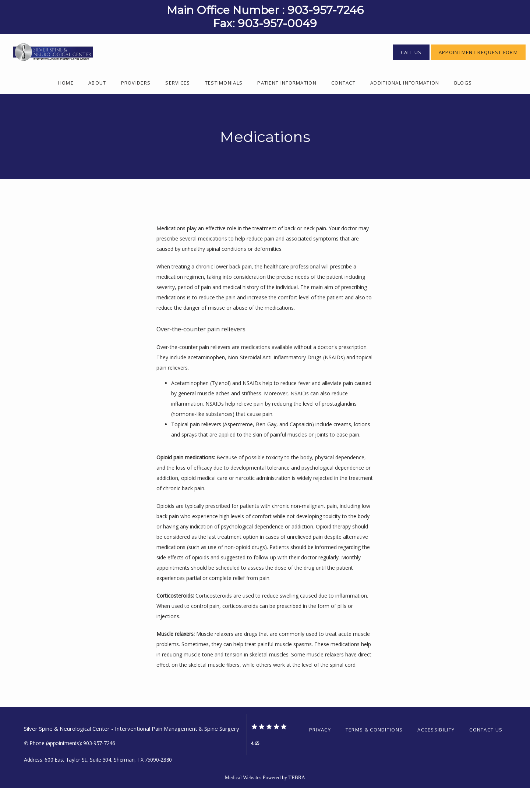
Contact (343, 107)
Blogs (463, 107)
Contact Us (486, 754)
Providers (136, 107)
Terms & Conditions (374, 754)
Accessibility (436, 754)
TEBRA (297, 802)
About (97, 107)
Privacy (320, 754)
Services (178, 107)
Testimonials (224, 107)
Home (66, 107)
